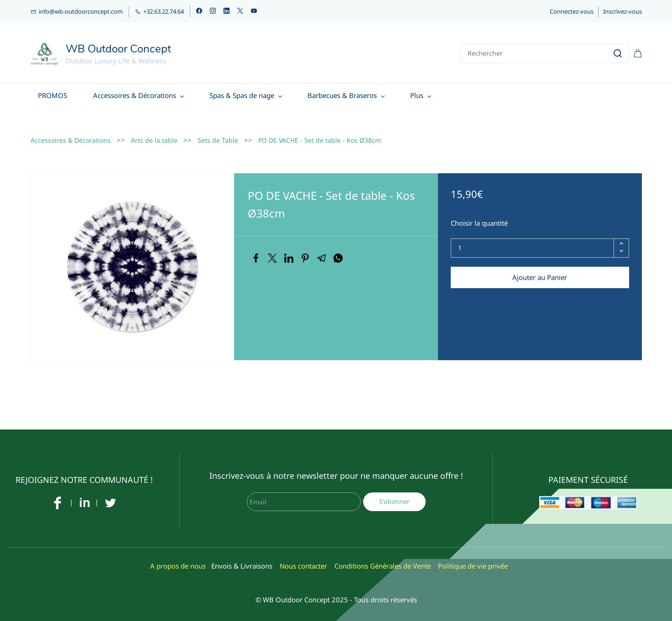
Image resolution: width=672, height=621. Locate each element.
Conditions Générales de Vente (383, 558)
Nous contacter (303, 558)
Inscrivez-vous (623, 11)
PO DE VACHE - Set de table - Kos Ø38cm (320, 132)
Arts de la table (154, 132)
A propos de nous (178, 558)
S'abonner (394, 494)
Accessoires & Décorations (71, 132)
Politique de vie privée (473, 558)
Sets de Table (218, 132)
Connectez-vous (572, 11)
